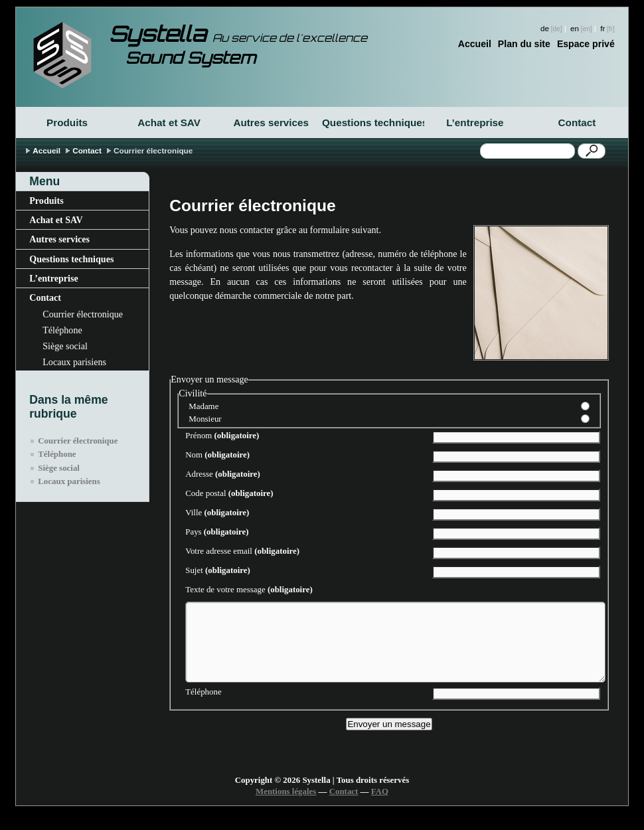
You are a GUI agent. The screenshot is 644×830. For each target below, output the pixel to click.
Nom (217, 455)
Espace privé (586, 44)
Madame (203, 406)
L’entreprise (475, 123)
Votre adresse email (242, 551)
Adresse (223, 474)
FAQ (380, 807)
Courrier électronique (83, 314)
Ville (217, 513)
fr (603, 28)
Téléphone (62, 330)
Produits (67, 123)
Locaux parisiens (74, 362)
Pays (217, 532)
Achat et (169, 123)
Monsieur (205, 419)
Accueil (475, 44)
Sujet (218, 570)
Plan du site (524, 44)
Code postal (229, 493)
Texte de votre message (249, 590)
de (545, 28)
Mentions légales (286, 807)
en (575, 28)
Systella (238, 34)
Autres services (271, 123)
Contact (577, 123)
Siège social (65, 346)
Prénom (222, 436)
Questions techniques (373, 123)
